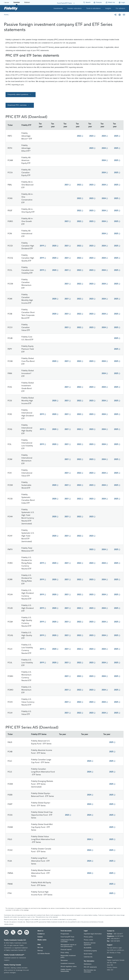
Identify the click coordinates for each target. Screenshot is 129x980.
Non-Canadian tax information (90, 971)
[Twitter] (13, 932)
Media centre (42, 940)
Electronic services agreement (90, 944)
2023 (91, 136)
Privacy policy (88, 937)
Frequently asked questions (18, 95)
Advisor (27, 3)
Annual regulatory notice (69, 967)
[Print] (120, 15)
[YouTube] (20, 932)
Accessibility (88, 948)
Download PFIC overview (17, 105)
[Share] (115, 15)
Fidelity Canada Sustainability (66, 970)
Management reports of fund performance (68, 946)
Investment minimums (68, 964)
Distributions (88, 964)
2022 (79, 136)
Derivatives (64, 960)
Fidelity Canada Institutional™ (14, 955)
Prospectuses (65, 934)
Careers (40, 937)
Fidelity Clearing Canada (12, 965)
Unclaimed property (90, 951)
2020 (54, 246)
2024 (104, 136)
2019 (42, 246)
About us (40, 931)
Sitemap (40, 951)
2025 (116, 136)
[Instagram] (27, 932)
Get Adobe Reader (44, 954)
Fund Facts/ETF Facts (67, 937)
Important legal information (93, 934)
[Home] (6, 15)
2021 (67, 185)
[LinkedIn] (6, 932)
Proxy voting (65, 953)
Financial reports (66, 950)
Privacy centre (88, 940)
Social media (88, 954)
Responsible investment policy (68, 957)
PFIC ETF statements (90, 967)
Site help (40, 948)
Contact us (41, 934)
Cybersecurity (88, 957)
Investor (17, 3)
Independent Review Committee (67, 941)
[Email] (124, 15)
